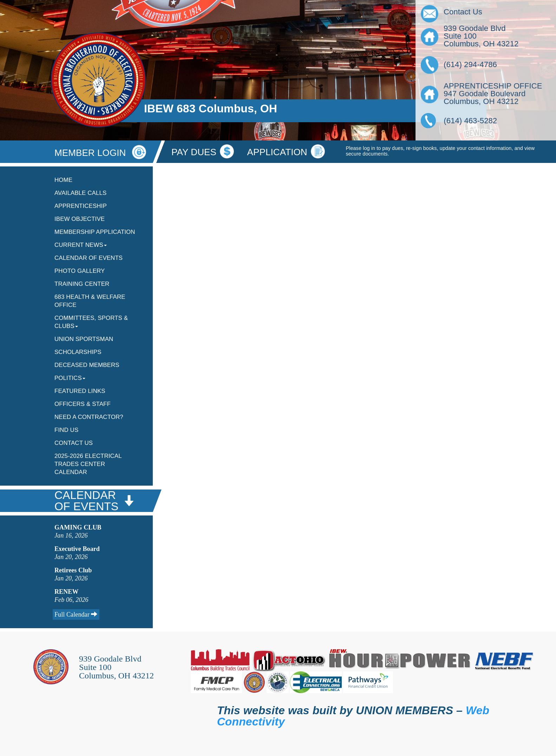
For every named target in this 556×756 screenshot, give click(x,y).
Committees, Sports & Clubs (91, 322)
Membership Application (95, 232)
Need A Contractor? (89, 417)
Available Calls (80, 193)
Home (63, 180)
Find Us (66, 430)
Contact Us (74, 443)
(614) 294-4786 (470, 64)
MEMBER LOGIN (100, 153)
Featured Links (80, 391)
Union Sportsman (84, 339)
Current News (81, 245)
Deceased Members (87, 365)
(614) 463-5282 (467, 121)
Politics (70, 378)
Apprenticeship (81, 206)
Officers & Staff (83, 404)
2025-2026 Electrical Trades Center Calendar (88, 464)
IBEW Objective (80, 219)
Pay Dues (194, 152)
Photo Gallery (80, 271)
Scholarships (78, 352)
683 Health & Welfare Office (90, 301)
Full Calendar (76, 614)
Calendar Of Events (89, 258)
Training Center (82, 284)
